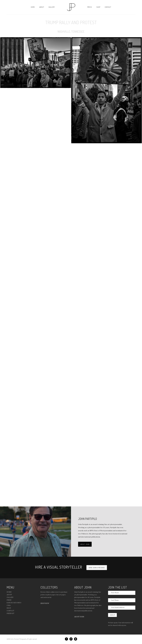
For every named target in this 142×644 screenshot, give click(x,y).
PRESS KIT (10, 613)
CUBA (9, 605)
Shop (98, 7)
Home (33, 7)
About (42, 7)
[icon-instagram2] (76, 639)
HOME (9, 592)
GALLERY (10, 597)
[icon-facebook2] (67, 639)
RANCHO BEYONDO (14, 603)
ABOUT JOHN (85, 544)
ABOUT (9, 595)
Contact (108, 7)
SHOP (9, 608)
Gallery (52, 7)
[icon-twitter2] (72, 639)
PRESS (9, 600)
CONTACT (10, 611)
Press (90, 7)
